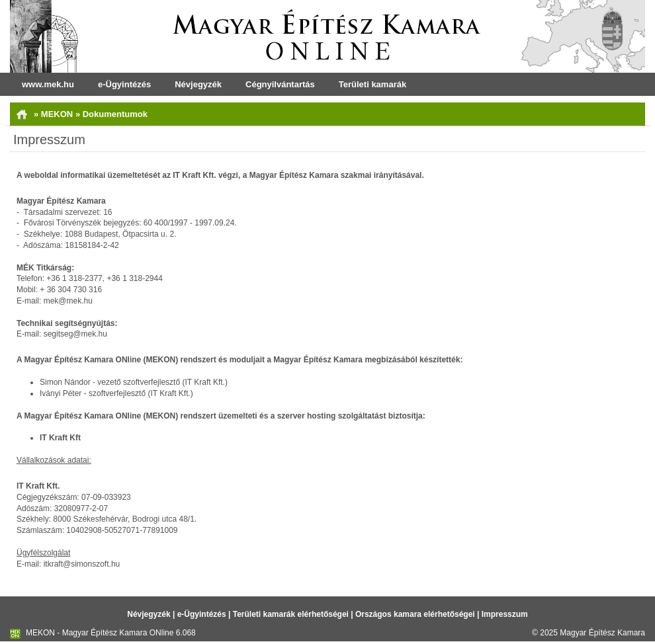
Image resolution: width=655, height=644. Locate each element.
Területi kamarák (372, 84)
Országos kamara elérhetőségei (415, 614)
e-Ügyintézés (124, 84)
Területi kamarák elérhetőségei (291, 614)
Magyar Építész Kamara (602, 633)
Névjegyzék (198, 84)
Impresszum (505, 614)
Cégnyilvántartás (280, 84)
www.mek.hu (48, 84)
